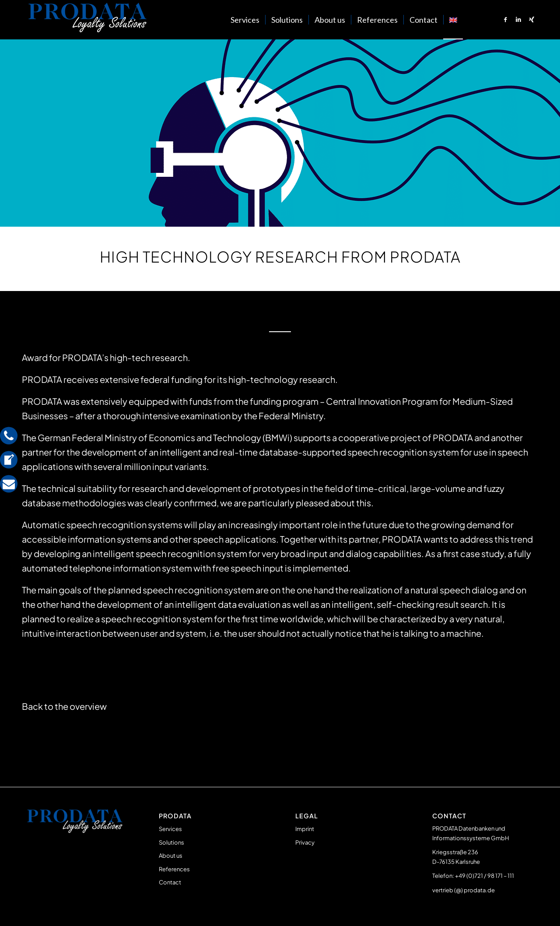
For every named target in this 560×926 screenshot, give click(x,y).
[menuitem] (245, 20)
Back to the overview (64, 706)
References (174, 869)
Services (170, 829)
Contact (170, 882)
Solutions (171, 842)
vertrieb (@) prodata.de (464, 890)
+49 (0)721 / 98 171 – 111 (485, 876)
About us (171, 856)
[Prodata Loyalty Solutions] (87, 20)
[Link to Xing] (532, 19)
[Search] (472, 20)
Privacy (305, 842)
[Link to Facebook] (505, 19)
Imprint (305, 829)
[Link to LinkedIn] (518, 19)
